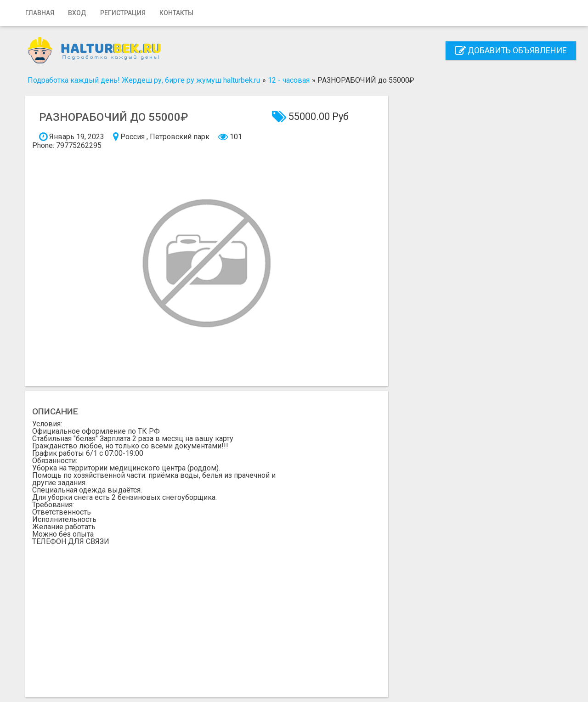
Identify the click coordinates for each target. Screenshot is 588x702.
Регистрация (123, 13)
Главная (40, 13)
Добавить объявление (511, 50)
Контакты (176, 13)
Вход (77, 13)
